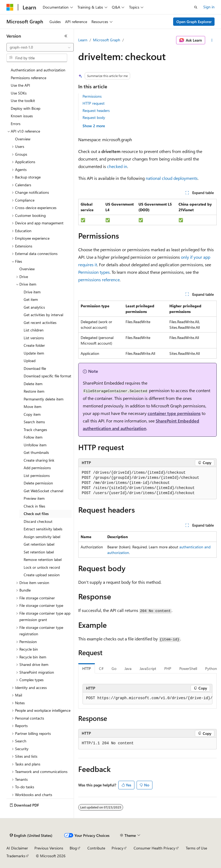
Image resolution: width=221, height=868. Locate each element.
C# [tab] (101, 668)
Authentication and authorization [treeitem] (38, 70)
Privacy (117, 848)
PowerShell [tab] (188, 668)
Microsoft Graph (107, 40)
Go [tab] (114, 668)
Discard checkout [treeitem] (38, 521)
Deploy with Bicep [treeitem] (26, 108)
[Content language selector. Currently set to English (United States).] (31, 836)
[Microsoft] (10, 7)
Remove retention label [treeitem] (43, 559)
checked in (117, 166)
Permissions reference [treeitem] (28, 78)
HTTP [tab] (87, 668)
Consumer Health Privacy (154, 848)
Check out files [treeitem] (36, 514)
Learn (83, 40)
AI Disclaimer (17, 848)
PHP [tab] (168, 668)
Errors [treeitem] (16, 124)
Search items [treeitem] (34, 422)
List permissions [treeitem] (37, 475)
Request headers (96, 110)
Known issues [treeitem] (22, 116)
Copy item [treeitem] (32, 414)
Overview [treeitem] (23, 139)
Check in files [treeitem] (34, 506)
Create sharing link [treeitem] (39, 460)
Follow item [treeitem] (33, 437)
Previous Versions (49, 848)
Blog (73, 848)
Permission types (94, 272)
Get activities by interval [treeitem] (43, 315)
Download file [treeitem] (35, 368)
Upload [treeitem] (30, 361)
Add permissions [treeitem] (37, 468)
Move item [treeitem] (33, 406)
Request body (94, 117)
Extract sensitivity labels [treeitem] (43, 529)
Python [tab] (211, 668)
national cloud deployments (172, 178)
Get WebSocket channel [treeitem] (43, 491)
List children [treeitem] (34, 330)
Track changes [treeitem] (35, 430)
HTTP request (94, 103)
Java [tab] (128, 668)
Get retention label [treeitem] (39, 544)
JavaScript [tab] (148, 668)
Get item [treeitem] (31, 299)
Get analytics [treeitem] (34, 307)
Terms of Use (196, 848)
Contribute (96, 848)
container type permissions (174, 413)
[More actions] (212, 40)
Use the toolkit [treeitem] (23, 101)
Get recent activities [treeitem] (40, 322)
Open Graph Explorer (194, 22)
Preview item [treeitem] (34, 498)
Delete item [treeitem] (33, 384)
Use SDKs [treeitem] (19, 93)
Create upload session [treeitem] (42, 575)
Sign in (209, 7)
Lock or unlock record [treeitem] (42, 567)
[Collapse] (66, 36)
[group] (147, 698)
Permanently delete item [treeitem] (44, 399)
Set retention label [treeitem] (39, 552)
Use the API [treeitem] (20, 85)
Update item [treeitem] (34, 353)
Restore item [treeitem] (34, 391)
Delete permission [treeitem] (38, 483)
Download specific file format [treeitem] (47, 376)
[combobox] (40, 47)
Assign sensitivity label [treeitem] (42, 537)
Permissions (92, 96)
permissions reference (99, 280)
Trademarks (16, 856)
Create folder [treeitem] (34, 345)
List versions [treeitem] (34, 338)
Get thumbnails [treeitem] (36, 452)
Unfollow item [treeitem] (35, 445)
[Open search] (196, 7)
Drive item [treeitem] (32, 292)
